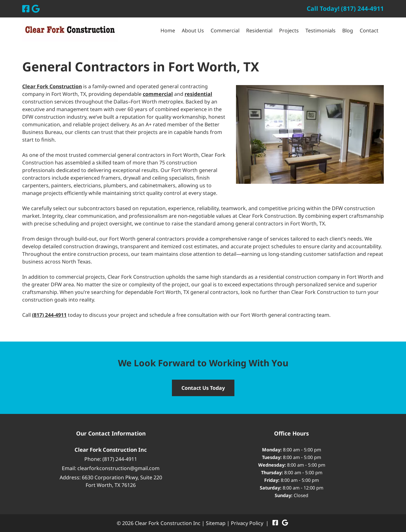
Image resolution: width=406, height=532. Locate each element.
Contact (369, 30)
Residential (259, 30)
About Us (193, 30)
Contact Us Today (203, 388)
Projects (289, 30)
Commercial (225, 30)
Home (168, 30)
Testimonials (321, 30)
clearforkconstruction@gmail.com (118, 468)
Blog (348, 30)
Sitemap (216, 523)
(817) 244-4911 (120, 459)
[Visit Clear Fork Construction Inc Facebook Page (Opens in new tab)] (26, 9)
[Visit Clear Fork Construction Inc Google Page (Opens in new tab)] (36, 9)
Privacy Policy (247, 523)
